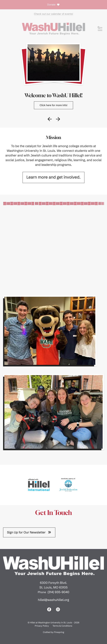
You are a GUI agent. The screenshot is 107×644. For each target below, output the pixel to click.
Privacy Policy (42, 626)
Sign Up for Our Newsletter (29, 532)
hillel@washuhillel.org (53, 600)
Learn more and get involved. (53, 177)
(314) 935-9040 (58, 592)
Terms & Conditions (62, 626)
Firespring (59, 632)
